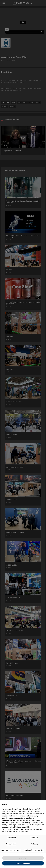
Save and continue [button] (23, 863)
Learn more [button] (23, 858)
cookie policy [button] (35, 820)
